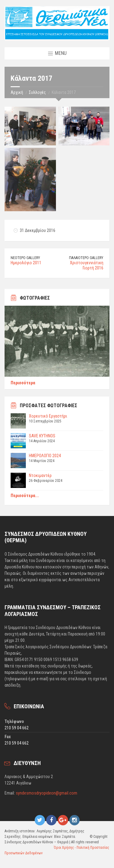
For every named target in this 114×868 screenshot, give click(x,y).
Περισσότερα (23, 383)
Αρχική (17, 92)
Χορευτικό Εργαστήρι (48, 416)
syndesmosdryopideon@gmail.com (47, 793)
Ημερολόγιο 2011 (26, 263)
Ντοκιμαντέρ (40, 475)
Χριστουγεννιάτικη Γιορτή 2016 (87, 265)
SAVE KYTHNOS (42, 436)
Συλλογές (37, 92)
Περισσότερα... (25, 496)
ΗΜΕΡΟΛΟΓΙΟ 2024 (45, 456)
